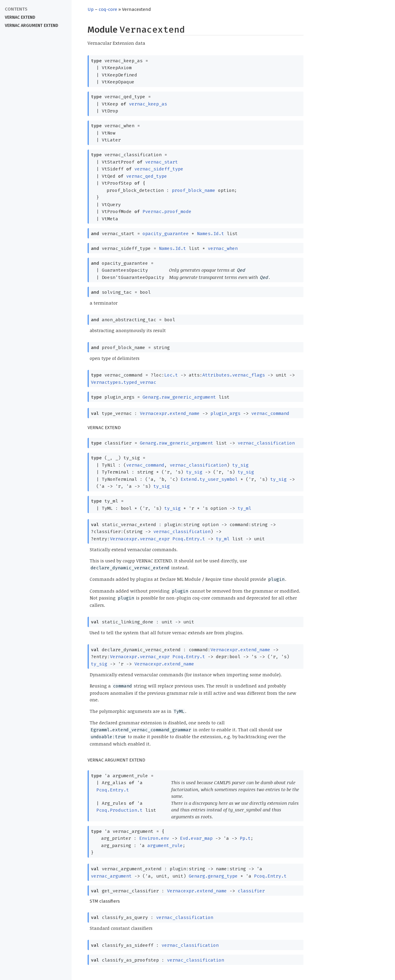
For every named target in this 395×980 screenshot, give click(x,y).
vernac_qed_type (147, 176)
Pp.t (245, 838)
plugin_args (225, 413)
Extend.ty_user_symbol (209, 479)
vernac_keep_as (148, 104)
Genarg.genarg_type (213, 876)
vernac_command (270, 413)
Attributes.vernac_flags (234, 375)
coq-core (108, 9)
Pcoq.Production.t (119, 810)
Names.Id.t (210, 234)
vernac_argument (111, 876)
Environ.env (154, 838)
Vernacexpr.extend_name (170, 413)
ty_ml (244, 508)
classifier (251, 891)
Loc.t (171, 375)
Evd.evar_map (196, 838)
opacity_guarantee (166, 234)
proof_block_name (194, 190)
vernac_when (223, 248)
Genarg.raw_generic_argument (179, 397)
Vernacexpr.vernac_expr (140, 539)
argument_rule (165, 846)
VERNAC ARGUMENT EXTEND (32, 26)
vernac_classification (266, 443)
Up (91, 9)
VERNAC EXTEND (20, 17)
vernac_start (162, 162)
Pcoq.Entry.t (189, 539)
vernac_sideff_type (159, 169)
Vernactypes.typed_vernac (124, 382)
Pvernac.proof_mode (167, 212)
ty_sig (240, 465)
